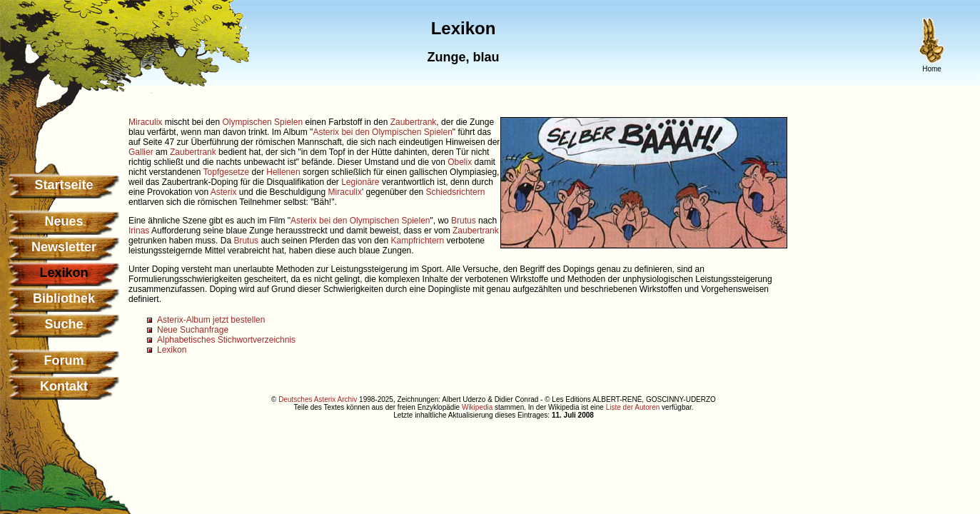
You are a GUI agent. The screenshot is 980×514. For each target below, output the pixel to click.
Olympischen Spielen (262, 122)
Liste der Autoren (633, 407)
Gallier (141, 152)
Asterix (224, 192)
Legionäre (360, 182)
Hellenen (283, 172)
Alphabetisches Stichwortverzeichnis (226, 340)
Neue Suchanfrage (193, 330)
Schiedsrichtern (456, 192)
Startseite (64, 185)
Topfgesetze (227, 172)
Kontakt (64, 386)
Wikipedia (477, 407)
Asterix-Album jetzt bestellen (211, 320)
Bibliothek (64, 298)
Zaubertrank (414, 122)
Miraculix (145, 122)
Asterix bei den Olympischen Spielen (382, 132)
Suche (64, 324)
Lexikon (172, 350)
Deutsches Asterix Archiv (318, 399)
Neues (64, 221)
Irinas (139, 231)
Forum (64, 361)
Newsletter (64, 247)
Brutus (464, 221)
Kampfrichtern (418, 241)
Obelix (460, 162)
